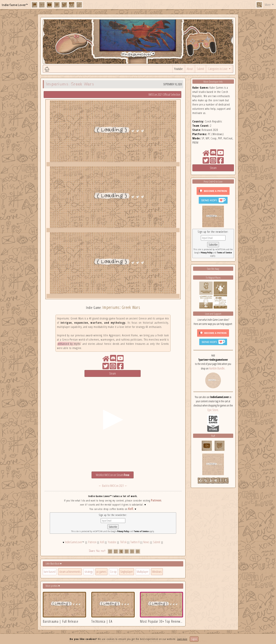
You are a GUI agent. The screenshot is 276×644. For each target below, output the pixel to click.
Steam (112, 373)
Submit (200, 69)
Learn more (182, 639)
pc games (101, 572)
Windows (157, 572)
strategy (89, 572)
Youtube (178, 69)
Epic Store (213, 410)
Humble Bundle (217, 368)
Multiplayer (143, 572)
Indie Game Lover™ (15, 5)
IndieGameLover (74, 542)
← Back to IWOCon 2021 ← (113, 486)
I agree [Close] (194, 639)
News (146, 542)
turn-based (50, 572)
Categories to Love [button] (218, 69)
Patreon (156, 500)
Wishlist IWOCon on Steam (113, 475)
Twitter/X (135, 542)
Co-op (113, 572)
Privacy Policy (123, 531)
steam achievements (70, 572)
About (190, 69)
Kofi (131, 509)
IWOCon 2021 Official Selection (164, 94)
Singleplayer (127, 572)
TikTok (123, 542)
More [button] (268, 5)
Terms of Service (141, 531)
